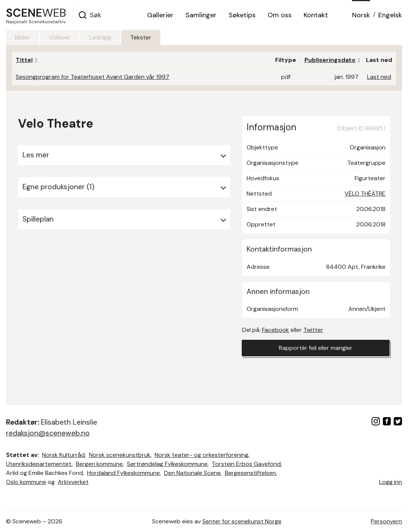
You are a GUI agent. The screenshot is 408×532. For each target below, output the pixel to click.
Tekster (141, 37)
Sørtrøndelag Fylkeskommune (167, 464)
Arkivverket (73, 482)
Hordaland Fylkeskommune (123, 473)
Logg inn (391, 482)
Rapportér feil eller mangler (316, 348)
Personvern (386, 521)
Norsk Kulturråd (63, 455)
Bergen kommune (99, 464)
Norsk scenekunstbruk (120, 455)
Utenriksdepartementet (39, 464)
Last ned (379, 77)
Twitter (313, 330)
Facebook (276, 330)
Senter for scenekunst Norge (242, 521)
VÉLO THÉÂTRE (365, 194)
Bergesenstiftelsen (250, 473)
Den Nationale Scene (192, 473)
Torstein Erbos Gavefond (246, 464)
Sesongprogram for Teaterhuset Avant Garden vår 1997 (93, 77)
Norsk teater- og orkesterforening (202, 455)
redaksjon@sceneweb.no (48, 433)
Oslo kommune (26, 482)
